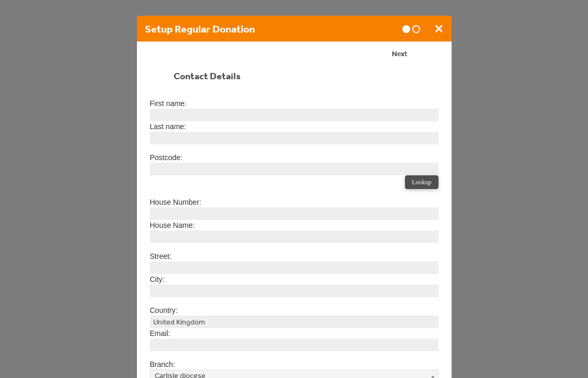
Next (400, 55)
